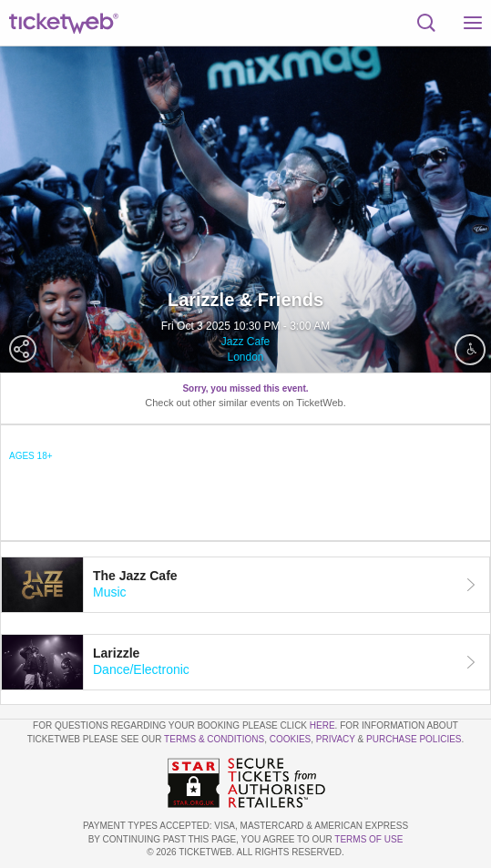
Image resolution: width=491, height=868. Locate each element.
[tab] (245, 585)
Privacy (336, 739)
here (322, 725)
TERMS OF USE (368, 839)
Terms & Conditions (214, 739)
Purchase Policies (414, 739)
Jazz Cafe (245, 342)
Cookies (291, 739)
